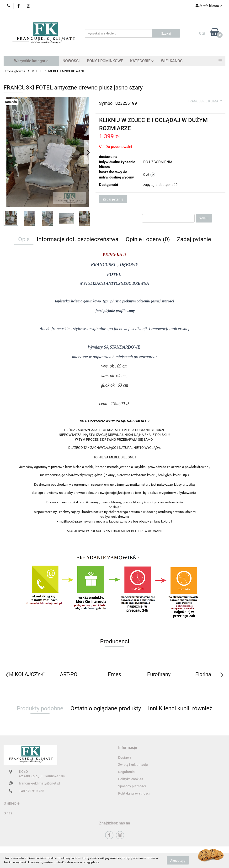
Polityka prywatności (134, 793)
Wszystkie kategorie (31, 61)
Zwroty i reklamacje (133, 765)
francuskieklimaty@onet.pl (40, 783)
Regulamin (126, 772)
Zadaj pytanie (113, 199)
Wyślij (204, 218)
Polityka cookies (131, 779)
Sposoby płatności (132, 786)
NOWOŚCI (71, 61)
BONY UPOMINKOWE (105, 61)
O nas (8, 813)
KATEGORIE (142, 61)
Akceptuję (178, 860)
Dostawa (125, 757)
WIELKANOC (172, 61)
